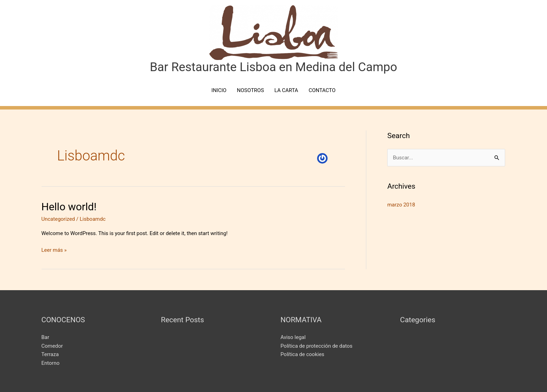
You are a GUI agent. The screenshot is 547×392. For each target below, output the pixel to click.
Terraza (50, 354)
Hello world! (69, 207)
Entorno (51, 363)
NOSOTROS (250, 90)
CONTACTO (322, 90)
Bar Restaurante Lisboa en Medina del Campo (274, 67)
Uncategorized (58, 219)
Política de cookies (302, 354)
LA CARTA (286, 90)
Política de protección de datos (316, 346)
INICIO (219, 90)
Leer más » (54, 250)
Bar (46, 337)
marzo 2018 (401, 205)
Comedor (52, 346)
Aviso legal (293, 337)
